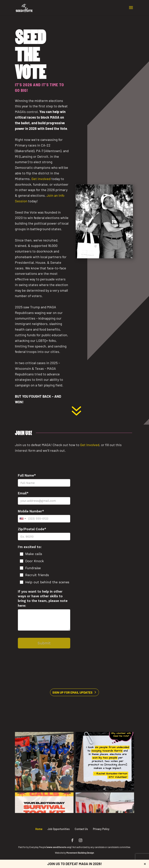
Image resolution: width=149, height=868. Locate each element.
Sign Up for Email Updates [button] (72, 692)
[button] (131, 10)
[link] (24, 7)
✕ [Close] (145, 864)
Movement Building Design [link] (80, 853)
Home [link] (39, 829)
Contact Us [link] (81, 829)
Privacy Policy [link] (101, 829)
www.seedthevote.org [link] (59, 847)
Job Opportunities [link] (59, 829)
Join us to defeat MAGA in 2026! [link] (75, 864)
